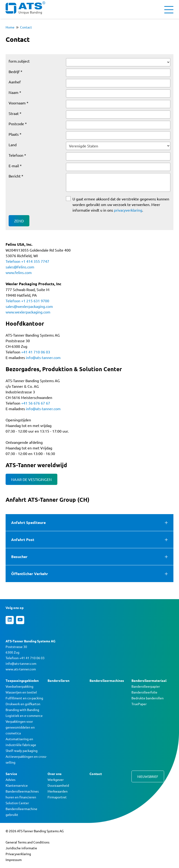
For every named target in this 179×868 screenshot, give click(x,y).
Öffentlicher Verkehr (30, 574)
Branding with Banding (22, 710)
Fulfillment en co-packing (24, 698)
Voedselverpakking (19, 686)
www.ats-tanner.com (21, 669)
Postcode (16, 124)
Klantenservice (17, 785)
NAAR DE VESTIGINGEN (31, 479)
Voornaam (17, 103)
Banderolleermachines (107, 680)
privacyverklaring (128, 210)
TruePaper (139, 704)
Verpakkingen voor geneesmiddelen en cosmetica (20, 727)
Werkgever (56, 779)
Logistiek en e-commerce (24, 715)
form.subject (19, 61)
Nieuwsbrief (148, 776)
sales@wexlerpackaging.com (29, 306)
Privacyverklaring (18, 854)
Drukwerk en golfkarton (23, 704)
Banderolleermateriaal (149, 680)
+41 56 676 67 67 (36, 403)
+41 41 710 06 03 (36, 352)
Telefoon (16, 155)
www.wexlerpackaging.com (28, 312)
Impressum (14, 860)
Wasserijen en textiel (21, 692)
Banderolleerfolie (144, 692)
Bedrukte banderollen (148, 698)
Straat (14, 113)
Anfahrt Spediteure (28, 522)
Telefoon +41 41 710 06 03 (25, 658)
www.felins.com (19, 272)
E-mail (14, 166)
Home (10, 27)
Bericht (15, 176)
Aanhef (15, 82)
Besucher (19, 557)
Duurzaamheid (58, 785)
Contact (26, 27)
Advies (10, 779)
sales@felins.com (20, 267)
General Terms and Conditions (28, 842)
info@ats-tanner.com (43, 357)
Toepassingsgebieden (22, 680)
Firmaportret (57, 797)
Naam (14, 92)
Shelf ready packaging (22, 751)
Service (11, 774)
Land (13, 145)
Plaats (14, 134)
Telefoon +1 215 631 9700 (27, 301)
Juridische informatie (21, 848)
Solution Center (17, 803)
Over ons (55, 774)
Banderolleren (59, 680)
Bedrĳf (14, 71)
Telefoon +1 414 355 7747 (27, 261)
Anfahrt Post (23, 539)
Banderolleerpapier (146, 686)
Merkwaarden (58, 791)
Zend (19, 221)
